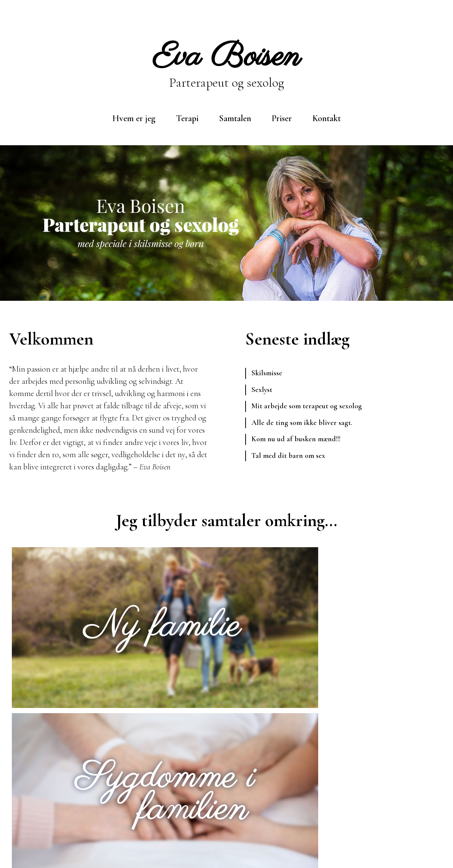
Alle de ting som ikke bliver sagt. (306, 427)
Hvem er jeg (134, 118)
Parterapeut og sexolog (226, 64)
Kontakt (327, 118)
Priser (282, 118)
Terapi (187, 118)
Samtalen (235, 118)
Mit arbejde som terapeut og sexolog (313, 409)
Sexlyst (263, 392)
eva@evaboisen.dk (139, 825)
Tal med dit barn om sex (292, 463)
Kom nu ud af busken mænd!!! (301, 445)
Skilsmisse (269, 374)
